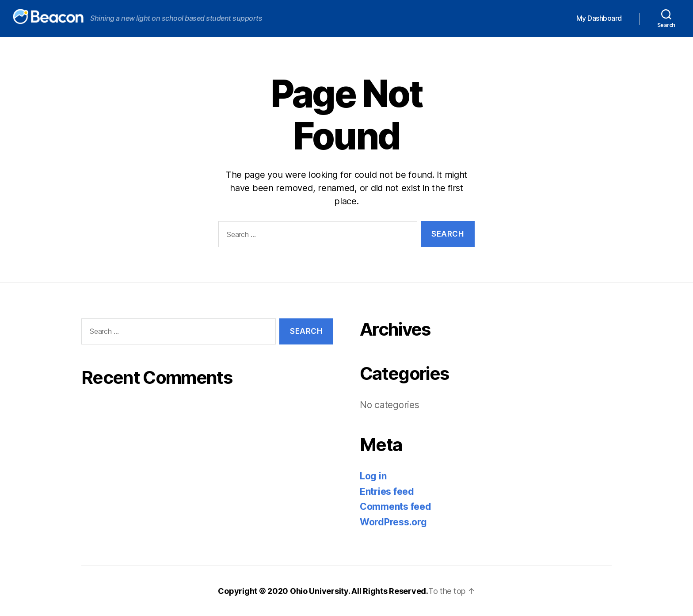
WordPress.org (393, 522)
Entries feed (387, 492)
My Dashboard (599, 18)
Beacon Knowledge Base (40, 16)
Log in (373, 476)
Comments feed (396, 507)
